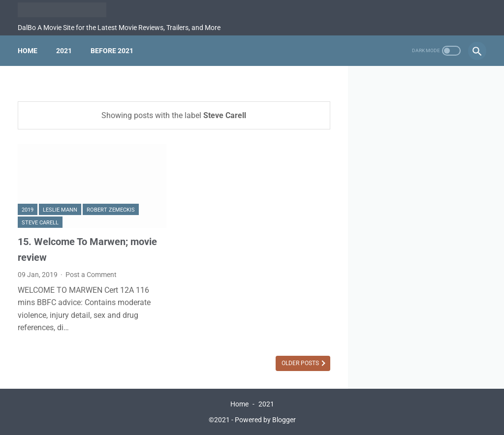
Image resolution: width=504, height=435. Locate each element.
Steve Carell (40, 223)
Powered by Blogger (265, 420)
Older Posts (301, 363)
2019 (28, 210)
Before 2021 (112, 51)
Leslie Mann (60, 210)
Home (28, 51)
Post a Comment (91, 275)
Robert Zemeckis (111, 210)
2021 (64, 51)
